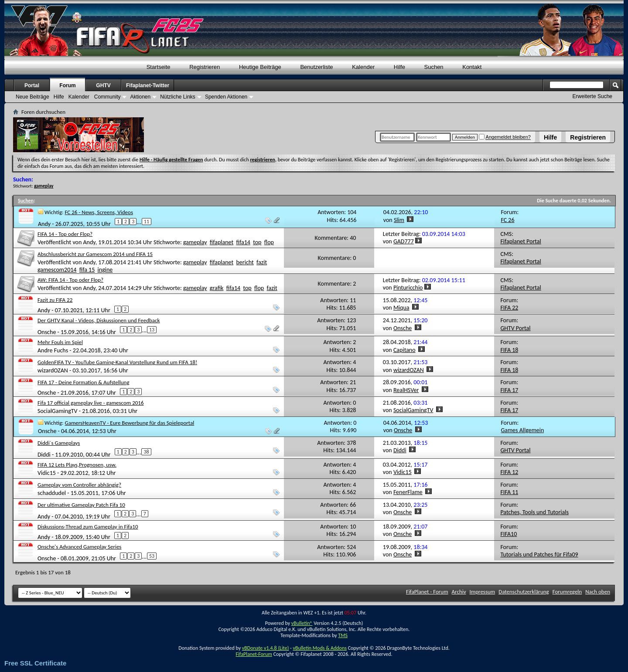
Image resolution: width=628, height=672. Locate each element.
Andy (44, 224)
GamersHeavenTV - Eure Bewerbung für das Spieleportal (130, 423)
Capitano (404, 350)
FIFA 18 (509, 350)
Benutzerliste (316, 67)
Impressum (483, 592)
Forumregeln (567, 592)
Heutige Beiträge (260, 67)
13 (152, 330)
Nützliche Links (178, 97)
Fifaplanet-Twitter (148, 85)
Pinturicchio (408, 288)
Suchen (434, 67)
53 (152, 556)
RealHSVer (406, 390)
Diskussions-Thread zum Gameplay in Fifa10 (88, 527)
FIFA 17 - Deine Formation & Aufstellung (84, 382)
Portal (32, 85)
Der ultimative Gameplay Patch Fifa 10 (81, 505)
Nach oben (598, 592)
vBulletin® (302, 623)
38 (146, 452)
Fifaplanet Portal (520, 241)
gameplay (195, 242)
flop (269, 242)
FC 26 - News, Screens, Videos (99, 212)
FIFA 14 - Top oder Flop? (65, 234)
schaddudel (52, 493)
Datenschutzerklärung (524, 592)
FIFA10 (509, 534)
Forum (67, 85)
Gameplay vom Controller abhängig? (79, 485)
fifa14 (243, 242)
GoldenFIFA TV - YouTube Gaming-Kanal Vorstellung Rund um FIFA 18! (117, 362)
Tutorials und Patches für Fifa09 (539, 554)
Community (108, 97)
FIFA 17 (509, 390)
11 (147, 222)
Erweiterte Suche (592, 96)
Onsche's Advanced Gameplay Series (79, 547)
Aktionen (140, 97)
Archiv (459, 592)
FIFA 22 (509, 308)
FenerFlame (408, 492)
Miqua (401, 308)
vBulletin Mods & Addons (319, 648)
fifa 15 (87, 270)
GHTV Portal (515, 328)
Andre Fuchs (53, 350)
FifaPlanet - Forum (427, 592)
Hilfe (550, 137)
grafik (217, 288)
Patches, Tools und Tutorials (534, 512)
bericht (245, 262)
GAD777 (404, 241)
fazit (262, 262)
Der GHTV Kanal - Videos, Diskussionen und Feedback (99, 320)
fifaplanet (222, 242)
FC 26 (507, 220)
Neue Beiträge (32, 97)
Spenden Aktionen (226, 97)
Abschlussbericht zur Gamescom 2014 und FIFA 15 (95, 254)
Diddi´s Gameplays (59, 443)
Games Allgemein (522, 430)
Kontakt (472, 67)
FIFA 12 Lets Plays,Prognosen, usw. (77, 465)
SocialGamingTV (58, 411)
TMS (343, 635)
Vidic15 (47, 473)
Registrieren (588, 137)
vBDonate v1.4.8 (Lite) (266, 648)
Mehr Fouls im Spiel (60, 342)
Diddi (44, 454)
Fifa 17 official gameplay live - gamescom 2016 (91, 403)
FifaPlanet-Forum (254, 654)
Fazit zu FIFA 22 (55, 300)
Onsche (47, 332)
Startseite (159, 67)
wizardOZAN (53, 370)
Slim (399, 220)
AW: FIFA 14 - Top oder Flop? (70, 280)
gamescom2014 (57, 270)
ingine (105, 270)
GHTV (103, 85)
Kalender (363, 67)
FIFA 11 (509, 492)
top (257, 242)
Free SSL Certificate (35, 663)
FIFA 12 (509, 472)
